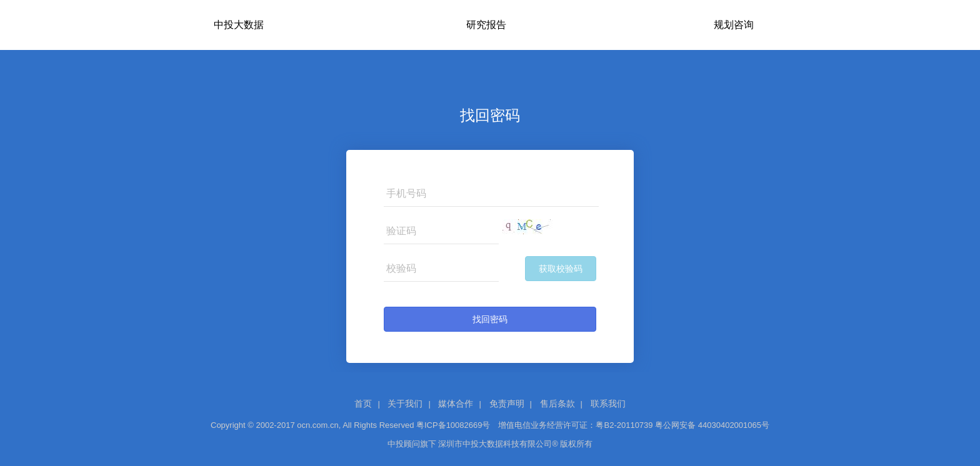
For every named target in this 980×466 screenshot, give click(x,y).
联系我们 (608, 404)
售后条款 (557, 404)
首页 (363, 404)
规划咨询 (734, 25)
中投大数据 (239, 25)
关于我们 (405, 404)
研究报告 (486, 25)
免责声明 (507, 404)
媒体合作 (456, 404)
